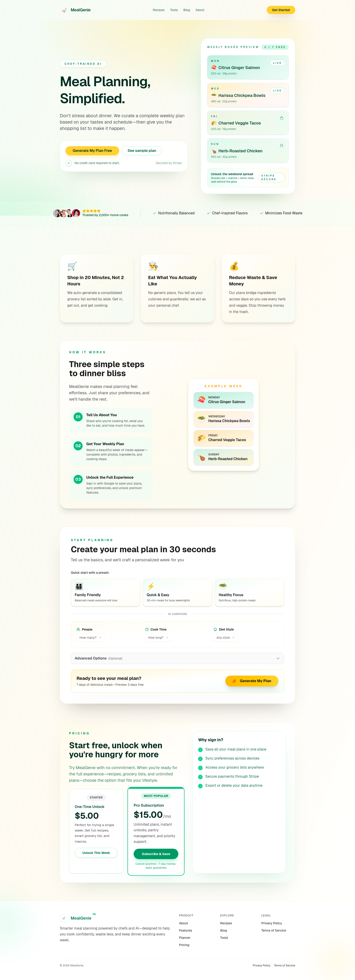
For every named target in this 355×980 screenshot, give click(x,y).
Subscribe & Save (156, 854)
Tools (174, 10)
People (84, 629)
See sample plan (142, 151)
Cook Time (156, 629)
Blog (187, 10)
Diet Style (224, 629)
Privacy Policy (272, 923)
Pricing (184, 945)
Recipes (159, 10)
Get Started (281, 10)
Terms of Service (274, 930)
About (200, 10)
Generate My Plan (252, 681)
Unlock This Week (96, 853)
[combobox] (91, 638)
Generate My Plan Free (92, 151)
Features (186, 930)
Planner (185, 938)
